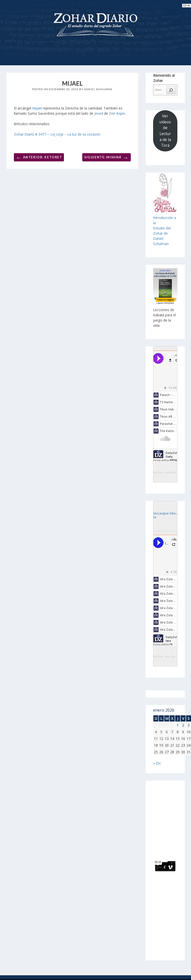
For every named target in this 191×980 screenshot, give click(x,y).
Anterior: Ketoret (39, 157)
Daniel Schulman (98, 89)
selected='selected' (187, 6)
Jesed (99, 113)
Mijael (37, 108)
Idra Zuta (170, 657)
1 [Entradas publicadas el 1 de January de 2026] (178, 725)
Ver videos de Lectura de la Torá (165, 131)
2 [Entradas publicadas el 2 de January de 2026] (183, 725)
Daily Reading (173, 473)
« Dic (157, 763)
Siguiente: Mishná (107, 157)
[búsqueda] (171, 90)
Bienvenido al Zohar (164, 78)
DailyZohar (157, 473)
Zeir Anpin (117, 113)
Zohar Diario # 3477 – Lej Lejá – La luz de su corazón (57, 134)
